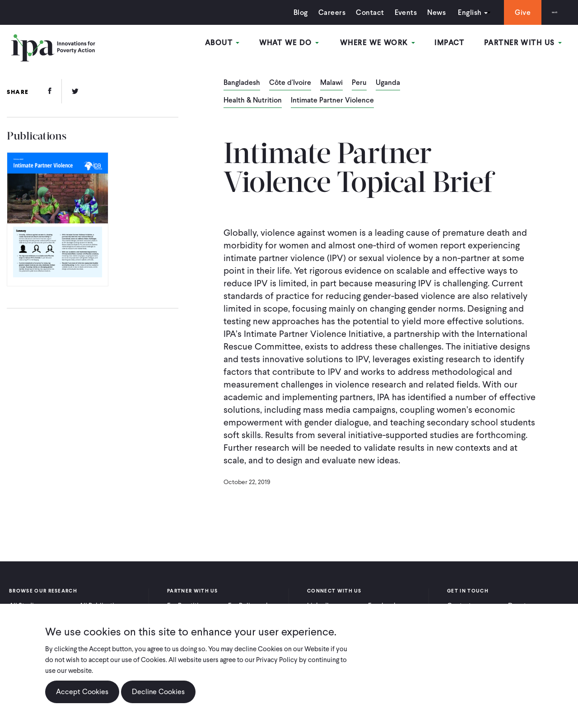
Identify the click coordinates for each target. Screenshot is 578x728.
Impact (459, 44)
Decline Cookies (158, 692)
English (451, 12)
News (418, 12)
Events (387, 12)
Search (545, 12)
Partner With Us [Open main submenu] (528, 44)
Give (504, 12)
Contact (351, 12)
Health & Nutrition (253, 101)
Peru (359, 83)
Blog (282, 12)
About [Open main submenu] (249, 44)
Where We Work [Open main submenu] (392, 44)
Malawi (331, 83)
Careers (313, 12)
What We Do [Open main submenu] (310, 44)
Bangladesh (242, 83)
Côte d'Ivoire (290, 83)
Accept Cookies (82, 692)
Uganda (388, 83)
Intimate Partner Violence (332, 101)
